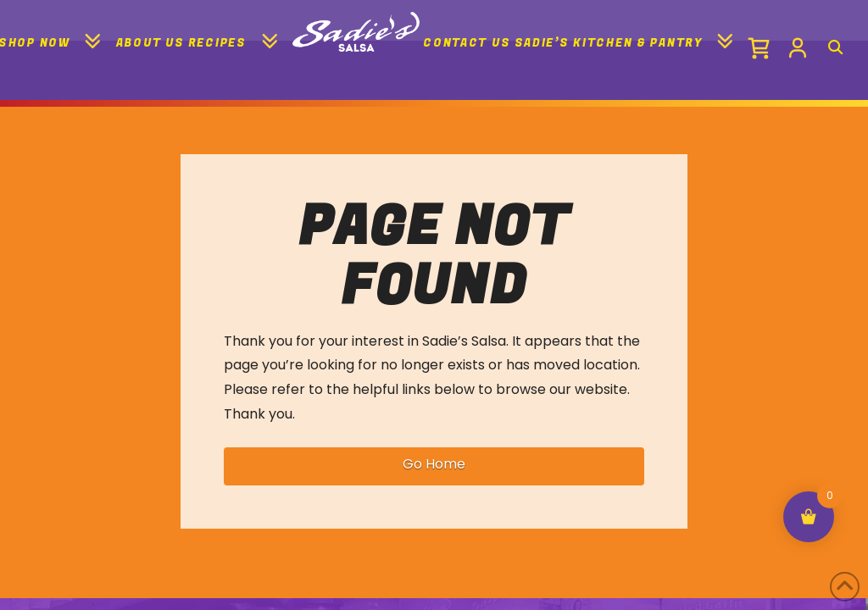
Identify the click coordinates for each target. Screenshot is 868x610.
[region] (434, 549)
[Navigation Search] (834, 42)
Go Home (434, 464)
